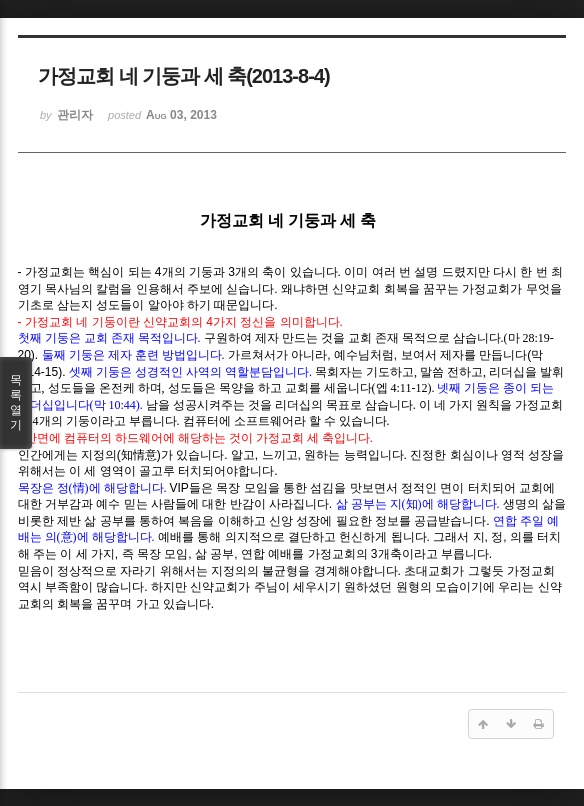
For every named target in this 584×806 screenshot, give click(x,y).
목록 (16, 403)
